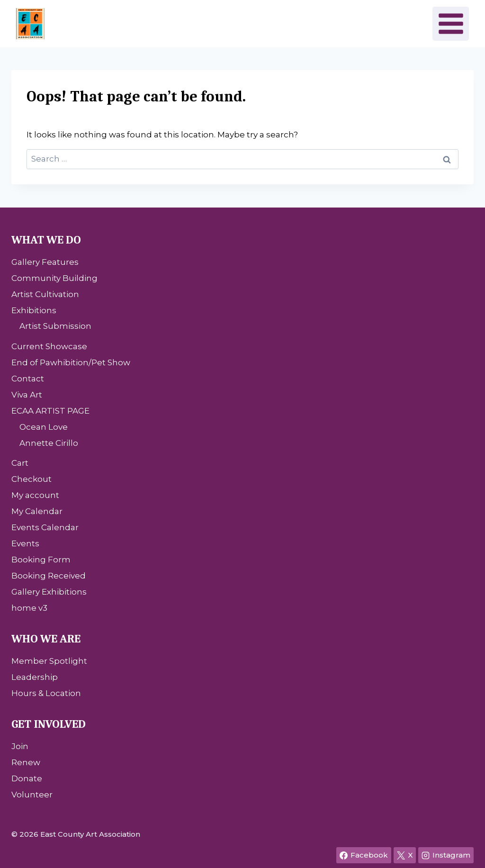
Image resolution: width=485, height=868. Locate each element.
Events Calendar (45, 527)
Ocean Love (44, 427)
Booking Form (41, 560)
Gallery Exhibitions (49, 592)
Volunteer (32, 795)
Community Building (54, 278)
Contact (28, 379)
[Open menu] (451, 23)
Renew (26, 762)
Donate (27, 778)
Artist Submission (55, 326)
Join (20, 746)
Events (25, 543)
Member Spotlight (49, 661)
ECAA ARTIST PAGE (50, 411)
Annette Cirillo (49, 443)
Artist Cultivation (45, 294)
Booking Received (49, 576)
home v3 (29, 608)
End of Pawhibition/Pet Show (71, 362)
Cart (20, 463)
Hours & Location (46, 693)
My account (35, 495)
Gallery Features (45, 262)
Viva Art (27, 395)
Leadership (35, 677)
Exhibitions (34, 310)
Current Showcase (49, 346)
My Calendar (37, 511)
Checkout (31, 479)
